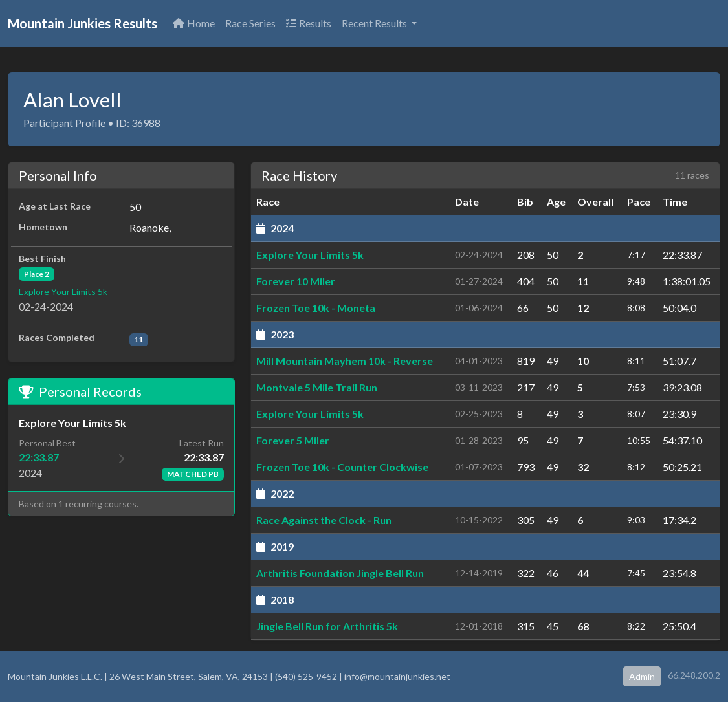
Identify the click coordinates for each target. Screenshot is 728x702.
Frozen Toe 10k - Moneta (316, 308)
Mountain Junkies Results (83, 23)
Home (194, 23)
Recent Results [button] (375, 23)
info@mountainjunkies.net (397, 676)
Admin (642, 676)
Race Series (250, 23)
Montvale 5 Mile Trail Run (317, 387)
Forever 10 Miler (296, 281)
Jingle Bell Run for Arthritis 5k (327, 626)
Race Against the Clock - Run (324, 520)
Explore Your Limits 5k (63, 291)
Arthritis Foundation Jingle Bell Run (340, 573)
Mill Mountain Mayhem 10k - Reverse (345, 361)
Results (309, 23)
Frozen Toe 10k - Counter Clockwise (342, 467)
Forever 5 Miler (293, 440)
